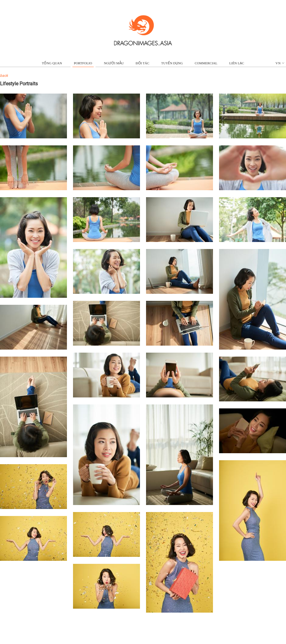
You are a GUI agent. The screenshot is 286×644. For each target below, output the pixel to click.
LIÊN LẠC (237, 63)
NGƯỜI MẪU (114, 63)
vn (280, 63)
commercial (206, 63)
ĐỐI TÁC (143, 63)
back (4, 76)
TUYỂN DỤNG (172, 63)
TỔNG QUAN (52, 63)
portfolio (83, 63)
